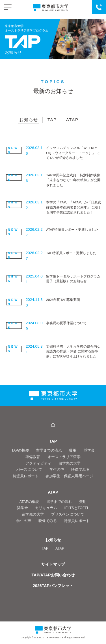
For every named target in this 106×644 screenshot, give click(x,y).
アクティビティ (38, 463)
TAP (52, 120)
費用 (73, 450)
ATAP (72, 120)
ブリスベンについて (68, 514)
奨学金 (89, 450)
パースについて (29, 470)
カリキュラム (46, 508)
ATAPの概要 (29, 502)
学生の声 (57, 470)
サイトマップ (53, 564)
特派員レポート (26, 476)
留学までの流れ (49, 450)
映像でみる (80, 470)
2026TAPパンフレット (53, 586)
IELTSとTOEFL (76, 508)
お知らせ (29, 120)
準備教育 (33, 457)
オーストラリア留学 (64, 457)
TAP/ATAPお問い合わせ (53, 575)
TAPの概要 (20, 450)
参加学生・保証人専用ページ (69, 476)
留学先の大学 (70, 463)
